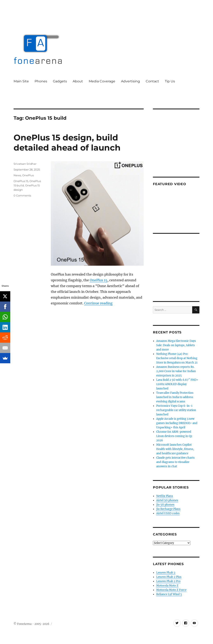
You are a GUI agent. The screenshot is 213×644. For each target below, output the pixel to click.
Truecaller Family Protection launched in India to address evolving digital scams (175, 397)
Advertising (130, 81)
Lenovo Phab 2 (166, 573)
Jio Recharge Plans (168, 509)
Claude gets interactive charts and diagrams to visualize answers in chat (175, 462)
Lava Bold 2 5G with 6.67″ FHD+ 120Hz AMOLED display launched (177, 384)
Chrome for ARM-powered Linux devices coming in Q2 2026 (174, 436)
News (17, 175)
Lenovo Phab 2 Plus (169, 577)
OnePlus (28, 175)
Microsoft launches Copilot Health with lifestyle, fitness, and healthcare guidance (175, 449)
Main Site (21, 81)
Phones (41, 81)
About (78, 81)
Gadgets (60, 81)
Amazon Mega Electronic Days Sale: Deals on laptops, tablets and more (176, 345)
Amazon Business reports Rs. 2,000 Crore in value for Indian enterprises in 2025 (176, 371)
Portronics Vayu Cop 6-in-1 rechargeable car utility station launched (176, 410)
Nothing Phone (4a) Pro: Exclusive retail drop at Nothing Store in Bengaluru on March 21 (177, 358)
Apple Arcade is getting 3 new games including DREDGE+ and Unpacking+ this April (177, 423)
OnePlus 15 (99, 280)
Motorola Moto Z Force (171, 590)
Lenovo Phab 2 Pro (168, 581)
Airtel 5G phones (167, 500)
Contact (152, 81)
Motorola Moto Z (167, 586)
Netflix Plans (165, 496)
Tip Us (170, 81)
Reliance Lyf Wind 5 (169, 594)
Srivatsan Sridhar (25, 164)
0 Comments (22, 195)
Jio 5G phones (165, 505)
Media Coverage (102, 81)
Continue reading (98, 303)
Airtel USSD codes (168, 513)
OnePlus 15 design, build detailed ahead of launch (67, 143)
